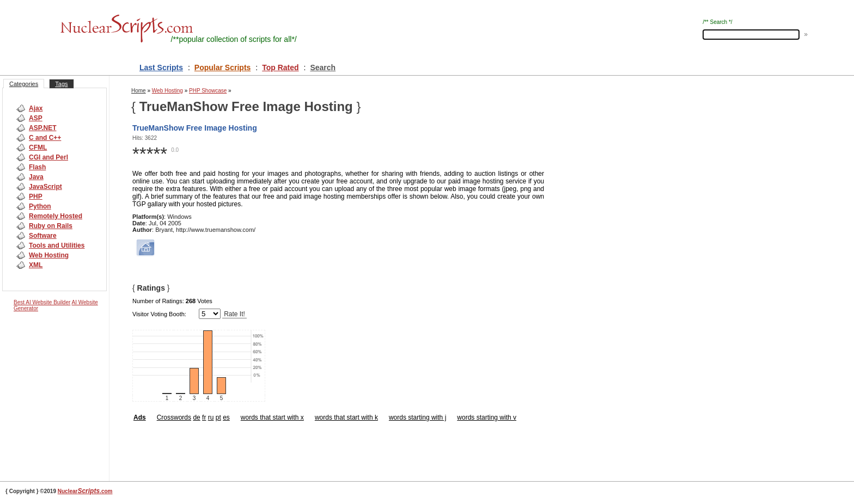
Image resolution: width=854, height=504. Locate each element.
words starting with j (417, 417)
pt (218, 417)
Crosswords (174, 417)
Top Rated (280, 67)
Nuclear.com (85, 491)
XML (36, 265)
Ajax (36, 108)
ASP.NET (42, 128)
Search (323, 67)
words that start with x (272, 417)
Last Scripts (161, 67)
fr (204, 417)
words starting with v (487, 417)
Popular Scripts (222, 67)
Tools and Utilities (57, 245)
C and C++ (45, 138)
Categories (24, 84)
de (196, 417)
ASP (36, 118)
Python (40, 206)
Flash (37, 167)
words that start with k (346, 417)
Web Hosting (49, 255)
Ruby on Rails (51, 226)
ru (211, 417)
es (226, 417)
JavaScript (45, 187)
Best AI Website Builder (42, 302)
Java (36, 177)
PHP (36, 196)
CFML (38, 147)
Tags (61, 84)
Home (139, 91)
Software (43, 236)
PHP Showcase (208, 91)
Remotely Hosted (56, 216)
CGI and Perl (48, 157)
